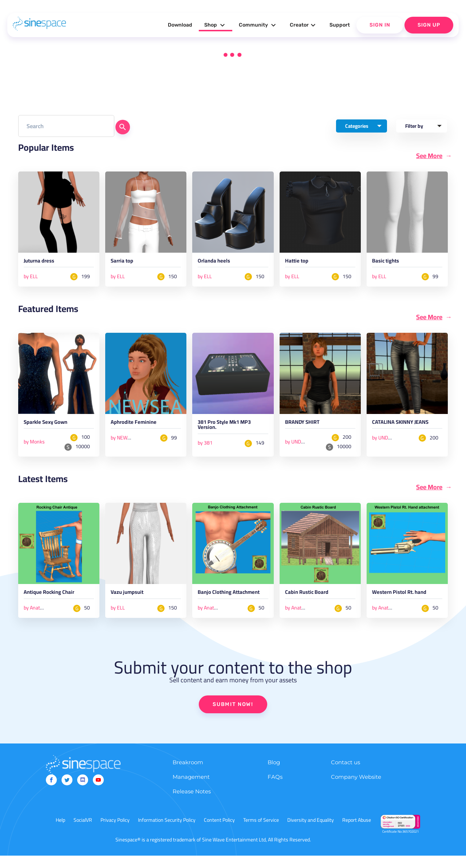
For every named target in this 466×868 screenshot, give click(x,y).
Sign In (380, 25)
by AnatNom (37, 612)
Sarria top (125, 263)
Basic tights (389, 263)
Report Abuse (357, 832)
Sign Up (429, 25)
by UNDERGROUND (306, 445)
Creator (304, 25)
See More (429, 156)
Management (191, 789)
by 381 (205, 447)
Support (340, 25)
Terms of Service (261, 832)
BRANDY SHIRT (307, 426)
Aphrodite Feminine (140, 426)
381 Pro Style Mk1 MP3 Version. (232, 429)
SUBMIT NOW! (233, 717)
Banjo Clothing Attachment (219, 600)
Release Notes (192, 804)
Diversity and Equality (311, 832)
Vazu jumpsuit (132, 597)
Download (180, 25)
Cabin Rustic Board (313, 597)
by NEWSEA (123, 441)
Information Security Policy (167, 832)
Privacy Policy (115, 832)
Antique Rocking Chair (56, 597)
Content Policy (219, 832)
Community (258, 25)
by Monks (34, 445)
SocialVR (83, 832)
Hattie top (300, 263)
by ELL (31, 278)
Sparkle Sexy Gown (51, 426)
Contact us (345, 775)
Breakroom (188, 775)
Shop (216, 25)
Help (60, 832)
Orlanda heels (218, 263)
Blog (274, 775)
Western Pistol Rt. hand (407, 597)
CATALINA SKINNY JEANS (398, 429)
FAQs (275, 789)
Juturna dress (44, 263)
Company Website (356, 789)
